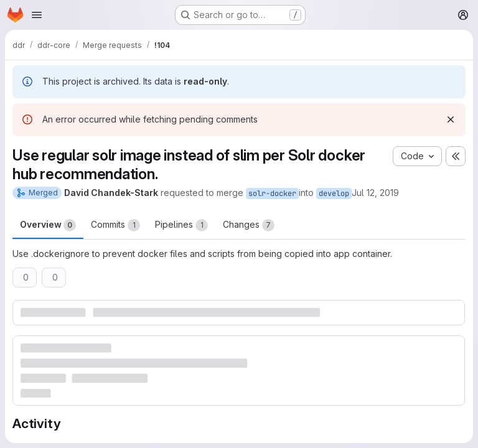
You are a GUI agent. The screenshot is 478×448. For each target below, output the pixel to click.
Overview (48, 225)
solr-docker (272, 194)
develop (334, 194)
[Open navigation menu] (37, 15)
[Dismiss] (451, 119)
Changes (249, 225)
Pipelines (181, 225)
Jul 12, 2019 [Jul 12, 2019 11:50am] (375, 193)
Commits (115, 225)
